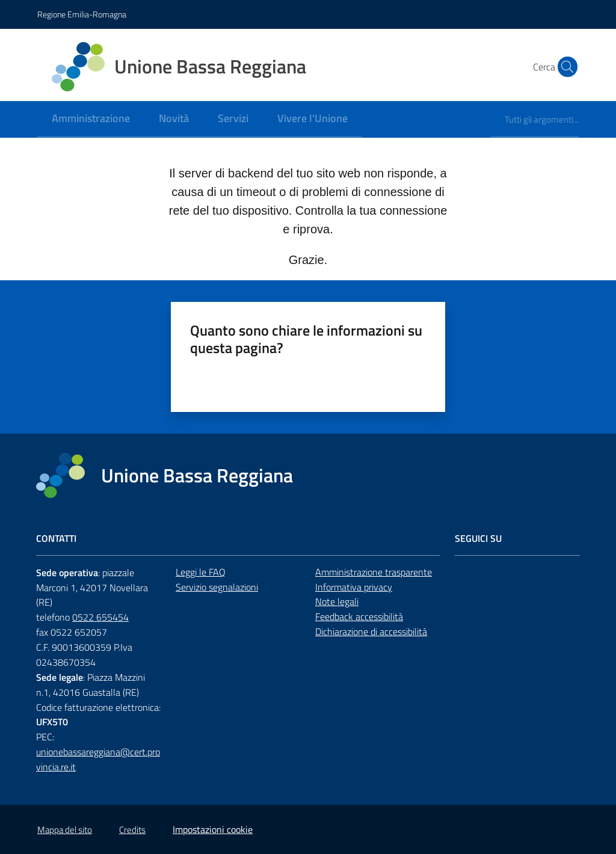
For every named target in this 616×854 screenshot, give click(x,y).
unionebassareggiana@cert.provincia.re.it (98, 759)
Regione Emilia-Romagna (82, 14)
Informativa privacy (354, 587)
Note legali (337, 601)
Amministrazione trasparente (374, 572)
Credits (132, 830)
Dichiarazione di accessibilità (371, 631)
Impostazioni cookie (213, 829)
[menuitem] (91, 119)
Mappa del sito (65, 830)
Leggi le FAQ (201, 572)
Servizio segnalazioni (217, 587)
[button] (564, 67)
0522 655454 (100, 617)
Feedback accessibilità (359, 616)
